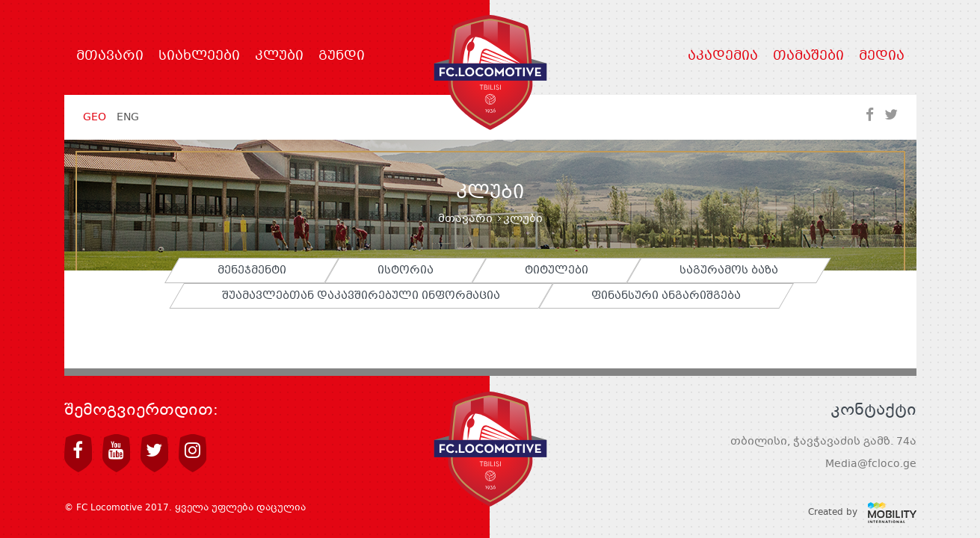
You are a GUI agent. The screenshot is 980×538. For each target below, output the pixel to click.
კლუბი (279, 57)
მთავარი (110, 57)
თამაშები (808, 57)
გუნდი (342, 57)
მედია (882, 57)
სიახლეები (199, 57)
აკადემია (723, 57)
